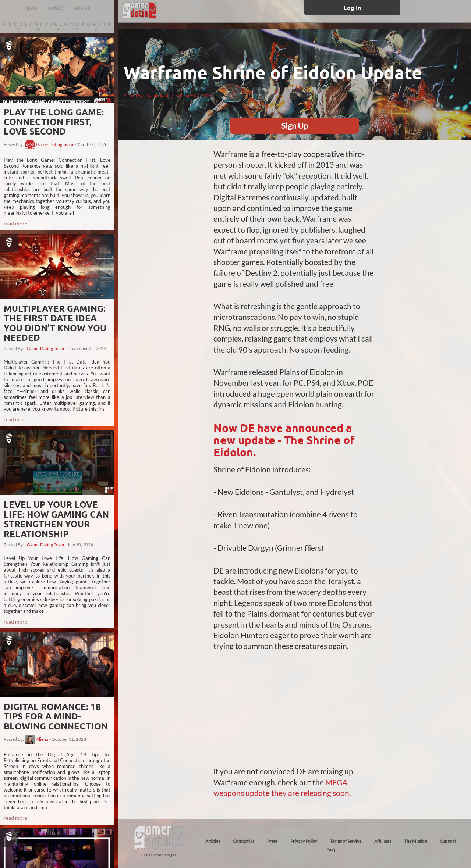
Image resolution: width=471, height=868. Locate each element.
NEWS (31, 8)
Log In (352, 8)
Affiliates (383, 841)
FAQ (331, 850)
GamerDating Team (55, 144)
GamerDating (160, 95)
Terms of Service (346, 841)
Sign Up (295, 126)
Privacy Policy (304, 841)
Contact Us (244, 841)
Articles (213, 841)
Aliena (42, 739)
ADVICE (82, 8)
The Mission (416, 841)
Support (448, 841)
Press (272, 841)
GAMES (55, 8)
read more (15, 223)
